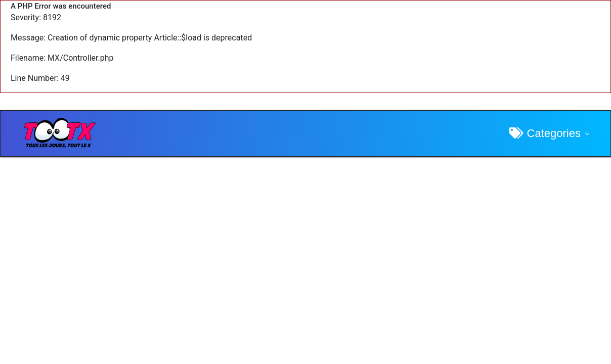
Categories (545, 133)
